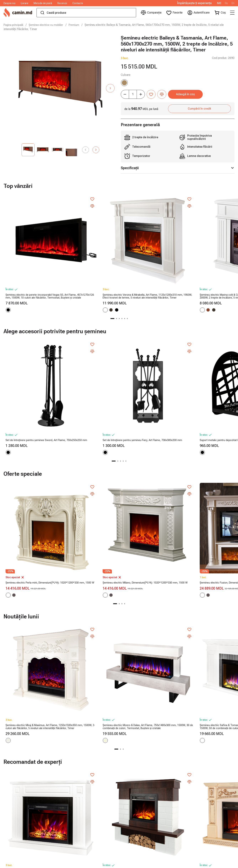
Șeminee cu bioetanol (161, 815)
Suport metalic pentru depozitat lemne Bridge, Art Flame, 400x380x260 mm (146, 363)
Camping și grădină (159, 838)
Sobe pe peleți (156, 786)
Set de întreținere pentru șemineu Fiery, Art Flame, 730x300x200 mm (88, 363)
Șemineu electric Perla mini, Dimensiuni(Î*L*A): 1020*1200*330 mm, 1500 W (31, 470)
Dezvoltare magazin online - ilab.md (209, 864)
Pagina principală (14, 25)
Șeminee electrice (159, 803)
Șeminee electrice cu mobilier (49, 25)
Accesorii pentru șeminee (163, 832)
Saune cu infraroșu (159, 792)
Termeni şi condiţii (66, 809)
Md (219, 3)
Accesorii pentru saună (161, 809)
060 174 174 (203, 786)
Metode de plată (43, 3)
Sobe (151, 821)
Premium (79, 25)
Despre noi (10, 3)
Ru (226, 3)
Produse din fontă (158, 797)
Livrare (25, 3)
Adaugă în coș (201, 94)
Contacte (78, 3)
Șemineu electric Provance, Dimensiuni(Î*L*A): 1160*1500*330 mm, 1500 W (207, 470)
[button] (110, 88)
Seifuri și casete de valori (163, 844)
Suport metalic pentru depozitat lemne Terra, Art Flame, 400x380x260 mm (205, 363)
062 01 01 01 (204, 780)
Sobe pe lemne (157, 780)
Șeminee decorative (160, 826)
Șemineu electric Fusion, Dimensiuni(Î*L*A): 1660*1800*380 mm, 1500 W (148, 470)
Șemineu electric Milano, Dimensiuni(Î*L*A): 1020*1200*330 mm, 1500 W (89, 470)
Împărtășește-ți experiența (194, 3)
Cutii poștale (155, 850)
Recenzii (62, 3)
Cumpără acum (28, 742)
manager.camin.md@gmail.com (215, 797)
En (233, 3)
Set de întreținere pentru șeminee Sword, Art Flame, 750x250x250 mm (31, 363)
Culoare (126, 75)
